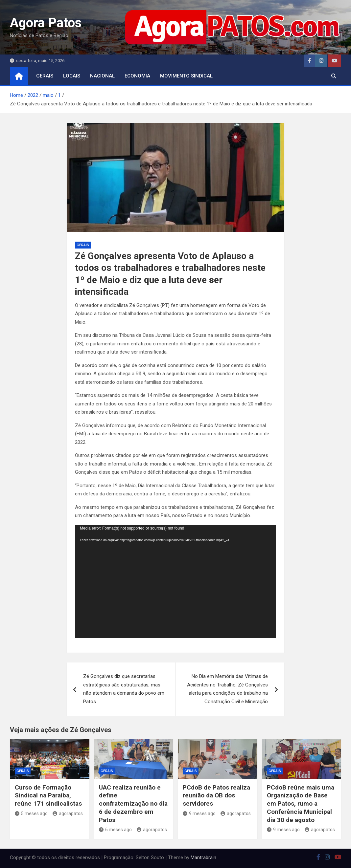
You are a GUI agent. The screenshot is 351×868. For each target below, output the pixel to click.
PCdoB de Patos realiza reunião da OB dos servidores (216, 795)
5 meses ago (31, 814)
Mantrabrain (203, 857)
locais (72, 76)
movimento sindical (186, 76)
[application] (175, 581)
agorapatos (68, 814)
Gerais (45, 76)
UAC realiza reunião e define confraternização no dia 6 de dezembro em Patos (133, 804)
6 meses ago (115, 830)
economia (137, 76)
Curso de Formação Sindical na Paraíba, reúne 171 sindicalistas (48, 795)
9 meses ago (199, 814)
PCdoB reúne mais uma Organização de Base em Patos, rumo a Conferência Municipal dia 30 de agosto (301, 804)
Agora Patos (46, 23)
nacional (102, 76)
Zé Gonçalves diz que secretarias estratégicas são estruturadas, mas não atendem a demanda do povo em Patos (124, 689)
